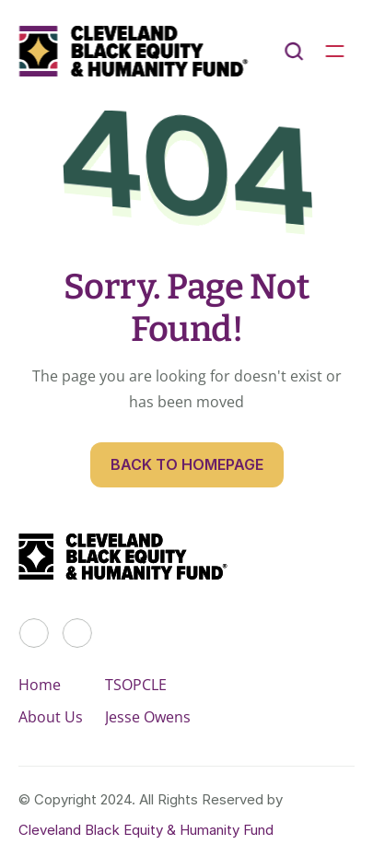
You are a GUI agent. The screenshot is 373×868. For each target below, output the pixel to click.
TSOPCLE (136, 685)
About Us (51, 717)
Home (40, 685)
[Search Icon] (294, 52)
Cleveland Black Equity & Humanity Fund (146, 830)
